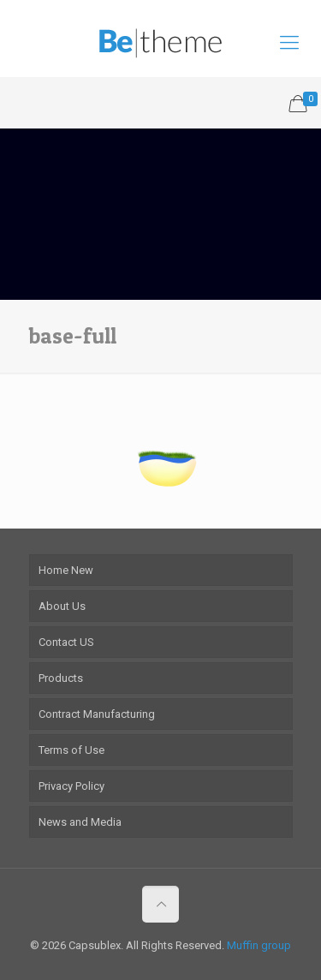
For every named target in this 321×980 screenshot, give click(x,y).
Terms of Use (71, 750)
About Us (62, 606)
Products (61, 678)
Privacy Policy (71, 786)
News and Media (80, 822)
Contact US (66, 642)
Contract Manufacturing (97, 714)
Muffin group (259, 945)
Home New (66, 570)
